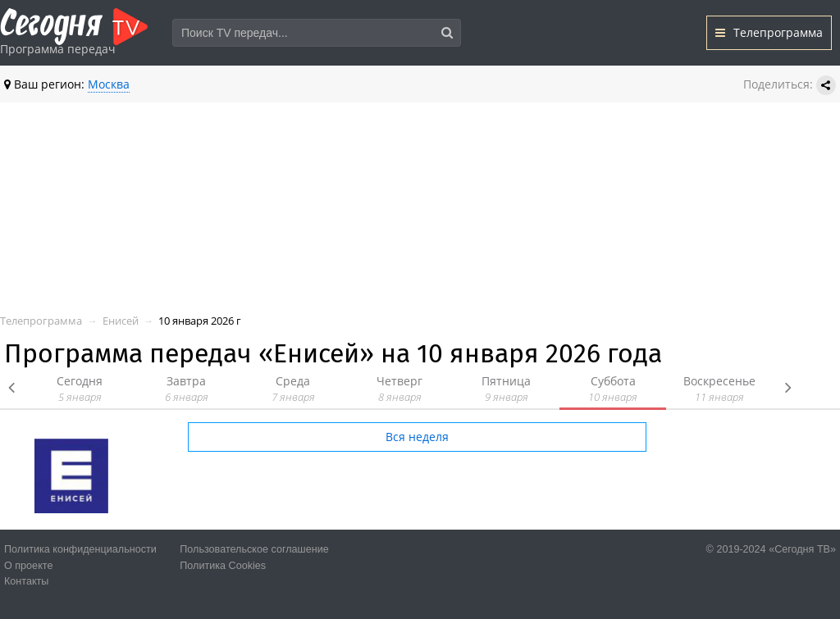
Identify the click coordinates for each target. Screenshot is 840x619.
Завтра (186, 389)
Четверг (399, 389)
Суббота (613, 389)
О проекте (28, 566)
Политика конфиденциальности (80, 549)
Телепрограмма (769, 32)
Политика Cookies (223, 566)
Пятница (506, 389)
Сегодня (80, 389)
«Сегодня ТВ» (802, 549)
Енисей (121, 321)
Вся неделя (417, 437)
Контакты (26, 581)
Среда (293, 389)
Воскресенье (719, 389)
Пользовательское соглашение (254, 549)
